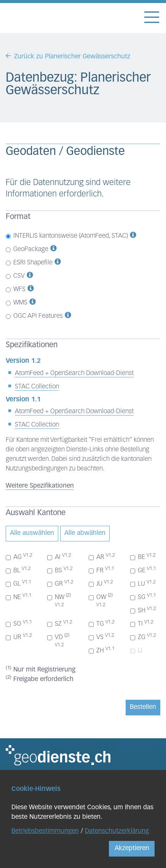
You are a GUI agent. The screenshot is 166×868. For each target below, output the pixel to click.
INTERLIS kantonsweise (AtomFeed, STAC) (67, 236)
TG (102, 623)
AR (102, 557)
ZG (143, 637)
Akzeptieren (132, 848)
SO (19, 623)
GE (143, 570)
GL (18, 583)
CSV (15, 276)
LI (136, 651)
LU (143, 583)
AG (19, 557)
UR (19, 637)
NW (59, 600)
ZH (102, 650)
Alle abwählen (85, 533)
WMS (17, 303)
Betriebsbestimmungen (45, 831)
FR (101, 570)
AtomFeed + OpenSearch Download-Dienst (74, 373)
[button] (133, 236)
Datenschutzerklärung (117, 831)
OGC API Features (34, 316)
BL (18, 570)
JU (101, 583)
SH (143, 610)
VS (101, 637)
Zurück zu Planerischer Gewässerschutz (72, 57)
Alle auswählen (32, 533)
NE (19, 597)
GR (60, 583)
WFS (16, 289)
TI (142, 623)
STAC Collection (37, 387)
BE (143, 557)
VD (58, 640)
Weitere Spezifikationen (40, 486)
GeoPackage (27, 249)
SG (143, 597)
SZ (60, 623)
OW (101, 600)
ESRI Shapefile (29, 263)
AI (59, 557)
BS (60, 570)
